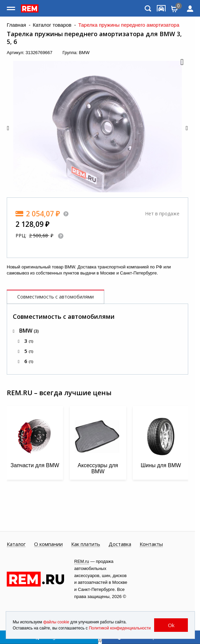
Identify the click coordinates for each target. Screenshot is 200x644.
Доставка (120, 544)
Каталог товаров (52, 25)
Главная (16, 25)
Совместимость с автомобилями (55, 297)
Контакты (151, 544)
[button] (181, 63)
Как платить (86, 544)
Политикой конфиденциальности (120, 628)
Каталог (16, 544)
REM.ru (82, 561)
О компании (48, 544)
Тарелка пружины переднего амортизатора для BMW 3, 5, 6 (94, 38)
